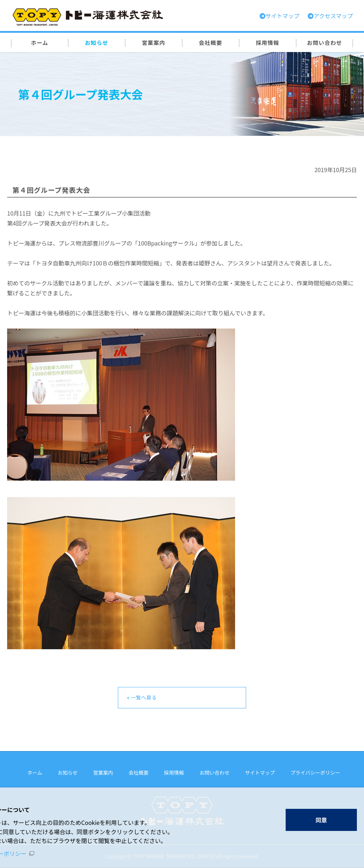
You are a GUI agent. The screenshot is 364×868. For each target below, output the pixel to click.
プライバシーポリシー (315, 773)
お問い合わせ (214, 773)
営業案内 (103, 773)
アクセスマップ (333, 16)
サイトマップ (260, 773)
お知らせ (68, 773)
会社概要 (139, 773)
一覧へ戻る (144, 697)
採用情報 (174, 773)
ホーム (35, 773)
